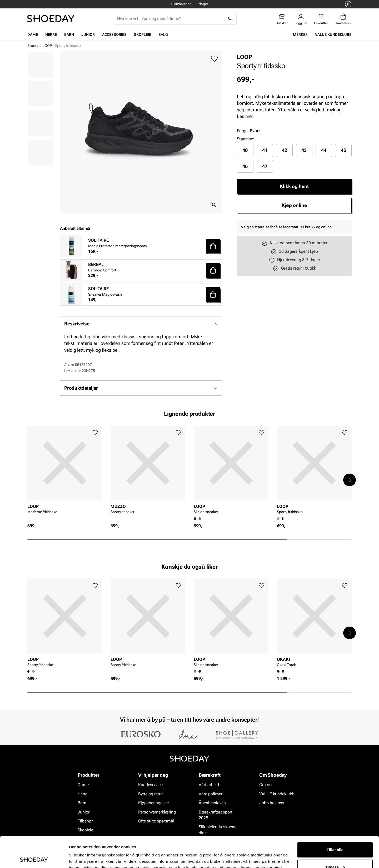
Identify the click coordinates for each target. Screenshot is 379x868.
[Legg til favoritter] (214, 59)
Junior (88, 34)
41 (265, 150)
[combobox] (171, 19)
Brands (33, 46)
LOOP (47, 46)
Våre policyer (211, 794)
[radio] (245, 150)
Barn (69, 34)
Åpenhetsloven (212, 803)
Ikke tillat (335, 853)
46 (245, 166)
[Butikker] (282, 19)
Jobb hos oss (272, 803)
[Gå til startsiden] (51, 19)
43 (304, 150)
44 (324, 150)
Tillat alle (335, 819)
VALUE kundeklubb (333, 34)
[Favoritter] (321, 19)
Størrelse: (246, 139)
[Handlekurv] (343, 19)
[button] (213, 246)
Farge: (248, 131)
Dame (33, 34)
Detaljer (76, 858)
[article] (65, 474)
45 (343, 150)
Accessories (114, 34)
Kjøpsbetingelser (154, 803)
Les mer (245, 116)
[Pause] (347, 4)
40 (245, 150)
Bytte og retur (150, 794)
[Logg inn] (301, 19)
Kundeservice (150, 785)
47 (265, 166)
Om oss (266, 785)
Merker (300, 34)
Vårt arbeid (209, 785)
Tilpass (335, 836)
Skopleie (143, 34)
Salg (163, 34)
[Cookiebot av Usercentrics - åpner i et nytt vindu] (34, 858)
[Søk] (231, 19)
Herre (51, 34)
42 (285, 150)
